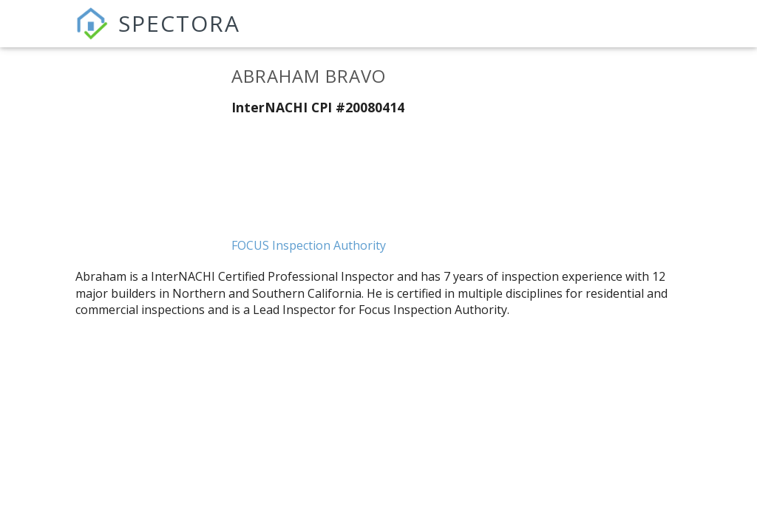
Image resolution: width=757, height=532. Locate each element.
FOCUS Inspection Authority (309, 245)
